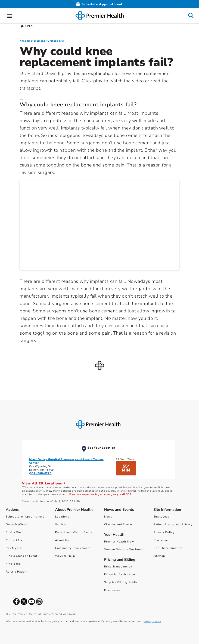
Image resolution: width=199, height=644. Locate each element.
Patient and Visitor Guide (74, 532)
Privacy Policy (164, 532)
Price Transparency (118, 567)
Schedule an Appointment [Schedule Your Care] (25, 517)
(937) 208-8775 (40, 473)
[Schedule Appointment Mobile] (99, 4)
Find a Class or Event (22, 556)
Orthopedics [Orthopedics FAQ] (56, 41)
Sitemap (159, 556)
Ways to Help (65, 556)
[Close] (22, 100)
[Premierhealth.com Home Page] (22, 26)
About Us (62, 540)
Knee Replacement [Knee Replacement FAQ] (32, 41)
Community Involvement (73, 548)
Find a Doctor (16, 532)
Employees (161, 517)
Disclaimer (161, 540)
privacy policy (152, 621)
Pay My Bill (14, 548)
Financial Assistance (120, 574)
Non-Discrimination (168, 548)
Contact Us (14, 540)
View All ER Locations (44, 483)
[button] (10, 15)
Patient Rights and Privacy (173, 524)
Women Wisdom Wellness (124, 549)
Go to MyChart (16, 524)
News (108, 517)
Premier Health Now (119, 542)
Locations (62, 517)
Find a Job (13, 564)
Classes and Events (118, 524)
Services (61, 524)
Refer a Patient (17, 572)
